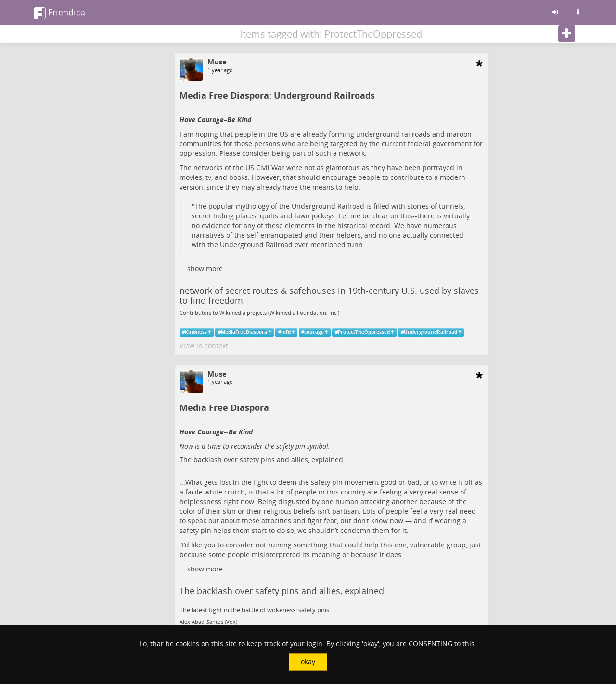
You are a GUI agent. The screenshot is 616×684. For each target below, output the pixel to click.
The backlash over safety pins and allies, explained (261, 460)
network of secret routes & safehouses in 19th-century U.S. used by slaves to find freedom (329, 295)
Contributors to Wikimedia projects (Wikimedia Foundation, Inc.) (259, 313)
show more (205, 269)
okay (308, 662)
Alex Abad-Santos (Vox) (208, 622)
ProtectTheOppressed (364, 332)
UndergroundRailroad (430, 332)
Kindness (196, 332)
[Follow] (567, 34)
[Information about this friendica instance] (578, 12)
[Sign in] (555, 12)
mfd (286, 332)
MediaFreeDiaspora (244, 332)
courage (314, 332)
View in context (204, 346)
